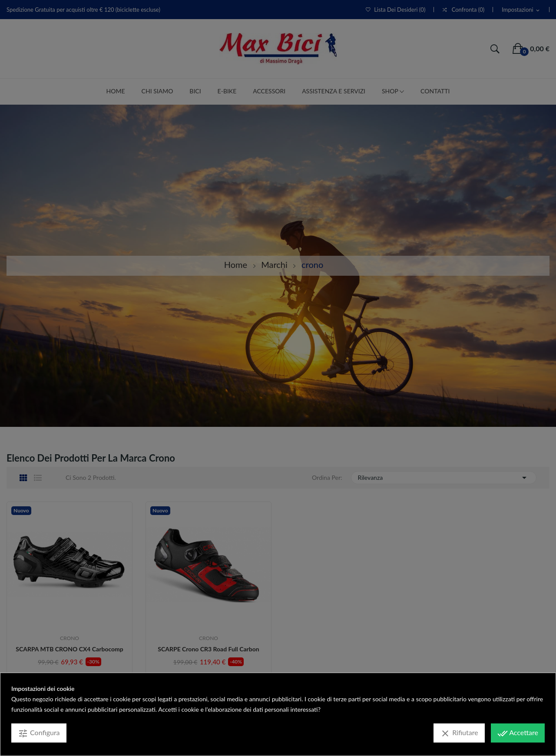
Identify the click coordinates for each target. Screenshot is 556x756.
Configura (39, 733)
